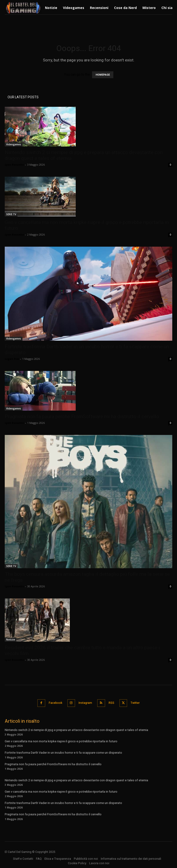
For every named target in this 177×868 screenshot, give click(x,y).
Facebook (55, 703)
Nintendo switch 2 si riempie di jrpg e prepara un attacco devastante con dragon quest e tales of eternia (76, 730)
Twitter (135, 703)
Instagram (85, 703)
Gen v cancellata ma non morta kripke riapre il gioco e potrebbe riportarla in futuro (61, 741)
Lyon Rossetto (14, 165)
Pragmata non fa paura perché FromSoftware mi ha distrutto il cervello (82, 417)
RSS (111, 703)
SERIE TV (11, 214)
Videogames (14, 144)
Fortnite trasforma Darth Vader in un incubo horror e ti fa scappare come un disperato (63, 753)
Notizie (11, 640)
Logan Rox (12, 359)
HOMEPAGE (103, 75)
